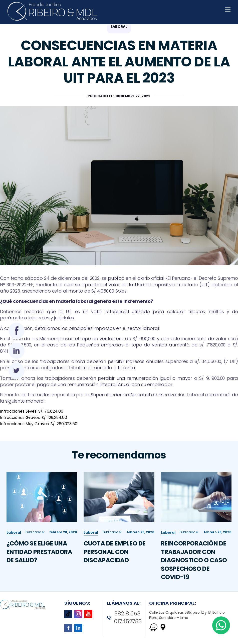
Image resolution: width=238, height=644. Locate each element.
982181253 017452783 (124, 618)
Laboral (14, 536)
